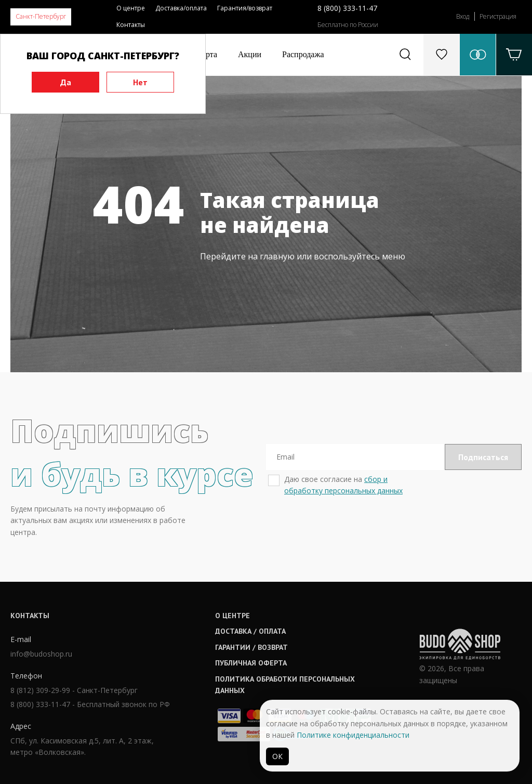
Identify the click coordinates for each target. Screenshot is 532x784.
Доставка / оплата (250, 631)
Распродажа (303, 54)
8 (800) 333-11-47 (347, 8)
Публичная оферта (251, 663)
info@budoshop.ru (41, 654)
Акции (250, 54)
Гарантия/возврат (245, 8)
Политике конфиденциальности (353, 735)
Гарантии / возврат (251, 647)
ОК (277, 756)
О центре (131, 8)
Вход (463, 16)
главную (277, 256)
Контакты (131, 25)
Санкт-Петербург (41, 16)
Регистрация (498, 16)
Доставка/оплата (181, 8)
